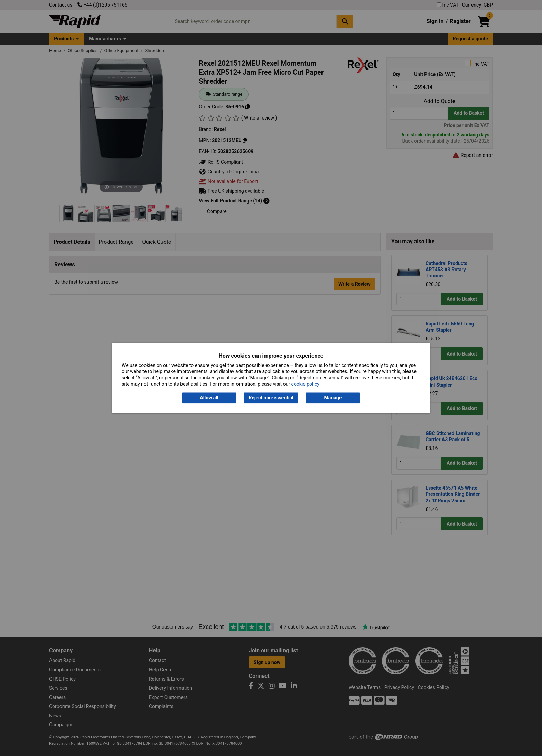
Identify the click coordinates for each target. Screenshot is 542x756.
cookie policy (305, 384)
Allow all (209, 398)
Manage (333, 398)
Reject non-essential (271, 398)
